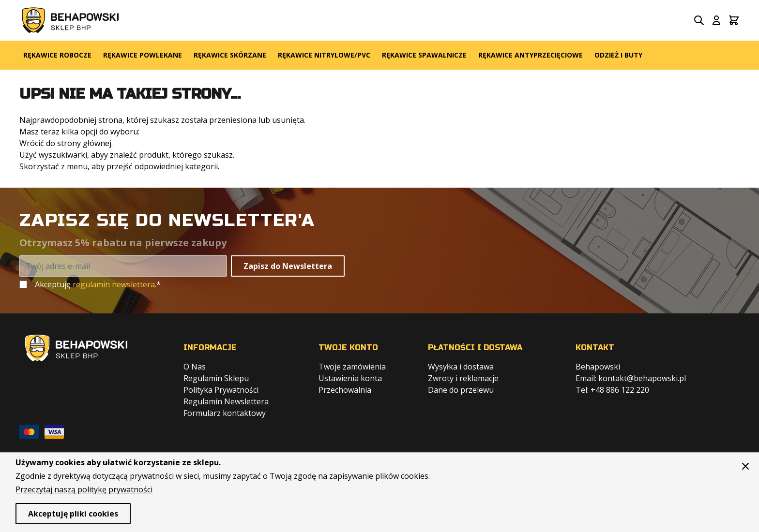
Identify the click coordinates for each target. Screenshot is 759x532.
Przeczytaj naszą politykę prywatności (84, 489)
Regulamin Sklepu (216, 378)
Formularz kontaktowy (225, 413)
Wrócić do (37, 143)
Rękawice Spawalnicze (424, 55)
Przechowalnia (345, 390)
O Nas (195, 367)
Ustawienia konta (350, 378)
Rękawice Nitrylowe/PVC (324, 55)
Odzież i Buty (618, 55)
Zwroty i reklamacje (463, 378)
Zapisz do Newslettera (288, 266)
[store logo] (70, 20)
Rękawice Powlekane (143, 55)
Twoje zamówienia (352, 367)
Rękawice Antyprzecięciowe (531, 55)
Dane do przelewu (461, 390)
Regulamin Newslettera (226, 401)
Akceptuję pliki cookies (73, 514)
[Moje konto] (716, 20)
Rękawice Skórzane (230, 55)
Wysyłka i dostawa (461, 367)
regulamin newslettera (114, 284)
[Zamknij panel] (745, 466)
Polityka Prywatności (221, 390)
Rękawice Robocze (57, 55)
